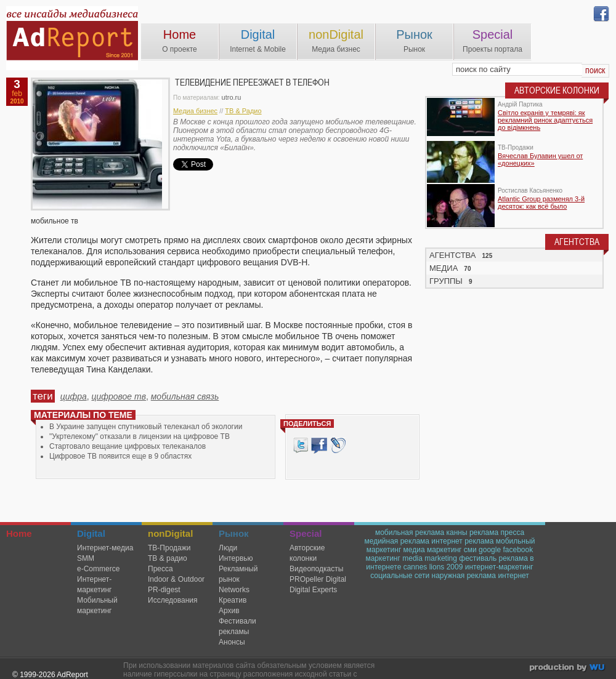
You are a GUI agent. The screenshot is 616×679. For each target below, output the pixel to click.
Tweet (301, 445)
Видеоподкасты (316, 569)
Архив (229, 611)
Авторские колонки (307, 553)
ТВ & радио (168, 558)
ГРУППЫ (446, 281)
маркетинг (383, 558)
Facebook (319, 445)
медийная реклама (397, 541)
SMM (86, 558)
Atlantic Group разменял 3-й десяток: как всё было (541, 203)
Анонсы (232, 642)
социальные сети (400, 576)
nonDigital (336, 34)
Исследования (172, 600)
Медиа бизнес (195, 111)
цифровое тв (119, 396)
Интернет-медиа (105, 548)
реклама (484, 532)
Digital (258, 34)
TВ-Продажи (169, 548)
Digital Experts (313, 590)
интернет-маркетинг (499, 567)
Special (493, 34)
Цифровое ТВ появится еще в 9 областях (120, 456)
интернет (513, 576)
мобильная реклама (410, 532)
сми (470, 550)
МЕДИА (444, 268)
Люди (228, 548)
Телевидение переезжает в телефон (252, 82)
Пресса (160, 569)
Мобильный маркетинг (97, 605)
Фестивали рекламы (237, 626)
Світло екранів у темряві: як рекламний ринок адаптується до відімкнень (545, 120)
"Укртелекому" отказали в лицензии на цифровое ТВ (140, 436)
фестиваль (478, 558)
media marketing (430, 558)
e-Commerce (98, 569)
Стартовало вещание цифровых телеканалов (128, 446)
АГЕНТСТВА (453, 255)
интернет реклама (462, 541)
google (490, 550)
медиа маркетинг (433, 550)
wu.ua (568, 669)
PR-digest (164, 590)
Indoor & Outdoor (176, 579)
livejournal (338, 445)
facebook (518, 550)
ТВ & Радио (243, 111)
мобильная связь (185, 396)
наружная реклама (464, 576)
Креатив (233, 600)
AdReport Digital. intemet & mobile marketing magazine (72, 38)
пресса (513, 532)
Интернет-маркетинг (94, 585)
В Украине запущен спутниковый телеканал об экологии (146, 427)
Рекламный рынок (238, 574)
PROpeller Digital (318, 579)
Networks (234, 590)
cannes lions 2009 (433, 567)
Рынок (414, 34)
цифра (74, 396)
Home (180, 34)
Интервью (236, 558)
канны (456, 532)
